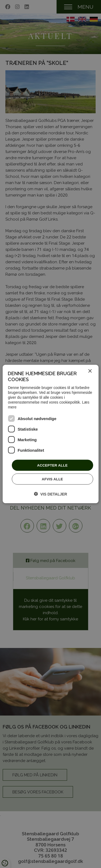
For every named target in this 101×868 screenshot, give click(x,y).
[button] (50, 494)
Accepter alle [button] (53, 465)
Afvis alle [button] (52, 479)
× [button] (90, 371)
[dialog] (50, 434)
